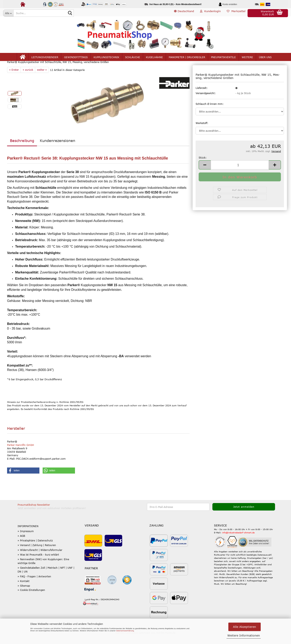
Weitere (247, 59)
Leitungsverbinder (45, 59)
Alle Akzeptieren (245, 627)
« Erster (14, 79)
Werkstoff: (202, 132)
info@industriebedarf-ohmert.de (238, 542)
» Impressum (26, 541)
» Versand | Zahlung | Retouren (37, 555)
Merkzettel (236, 13)
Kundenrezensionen (57, 150)
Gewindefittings (76, 59)
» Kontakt (24, 591)
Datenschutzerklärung (125, 631)
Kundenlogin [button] (210, 13)
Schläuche (133, 59)
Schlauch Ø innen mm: (210, 113)
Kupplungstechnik (106, 59)
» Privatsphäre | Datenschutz (35, 550)
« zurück (28, 79)
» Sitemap (24, 595)
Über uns (265, 59)
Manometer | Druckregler (187, 59)
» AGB (21, 545)
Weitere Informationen (244, 635)
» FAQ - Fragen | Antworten (34, 586)
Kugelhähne (154, 59)
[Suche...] (8, 13)
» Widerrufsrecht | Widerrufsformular (40, 559)
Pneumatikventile (223, 59)
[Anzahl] (240, 174)
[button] (184, 13)
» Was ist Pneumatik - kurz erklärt (38, 564)
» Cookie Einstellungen (31, 600)
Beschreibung (22, 150)
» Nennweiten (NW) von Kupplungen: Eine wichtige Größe (43, 571)
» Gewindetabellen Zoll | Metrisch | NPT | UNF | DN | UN (46, 579)
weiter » (42, 79)
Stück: (203, 167)
